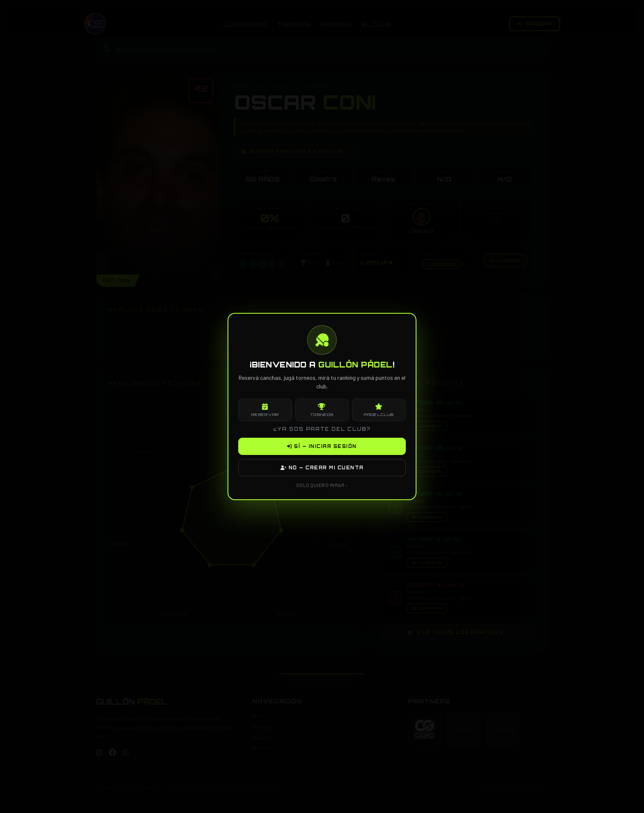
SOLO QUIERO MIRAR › (322, 485)
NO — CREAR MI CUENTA (322, 468)
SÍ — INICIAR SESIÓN (322, 446)
